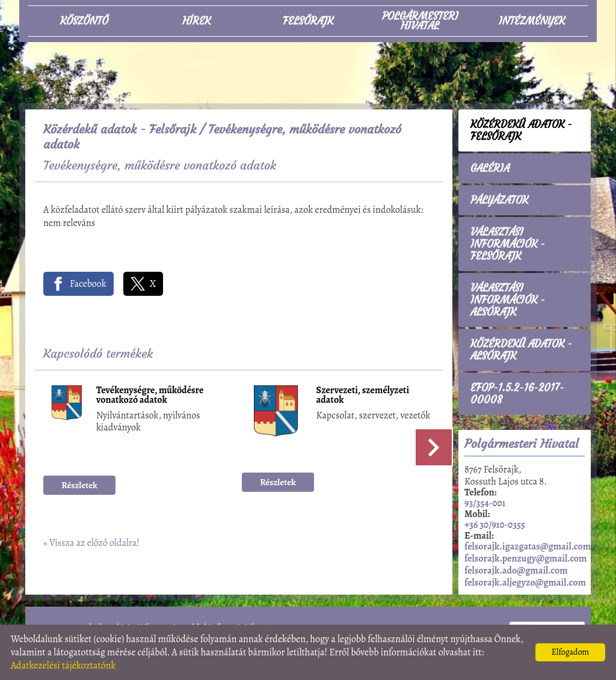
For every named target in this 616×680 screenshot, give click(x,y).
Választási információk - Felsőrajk (508, 244)
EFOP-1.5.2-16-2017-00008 (517, 394)
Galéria (490, 168)
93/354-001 (485, 503)
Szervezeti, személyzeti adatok (363, 396)
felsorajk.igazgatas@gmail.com (528, 547)
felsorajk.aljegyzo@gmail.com (525, 583)
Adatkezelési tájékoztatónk (63, 666)
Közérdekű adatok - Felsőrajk (120, 129)
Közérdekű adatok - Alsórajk (521, 350)
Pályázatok (499, 200)
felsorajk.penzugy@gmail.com (525, 559)
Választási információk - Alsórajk (508, 300)
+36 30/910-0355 (495, 525)
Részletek (79, 485)
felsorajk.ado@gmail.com (516, 571)
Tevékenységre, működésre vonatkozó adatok (150, 396)
